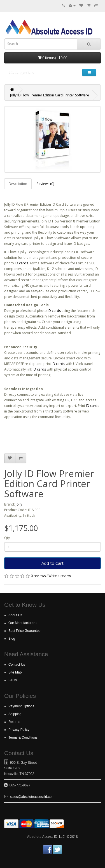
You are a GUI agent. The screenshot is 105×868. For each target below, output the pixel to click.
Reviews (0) (45, 184)
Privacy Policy (19, 730)
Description (18, 184)
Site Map (15, 672)
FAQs (13, 680)
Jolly (19, 504)
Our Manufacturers (22, 623)
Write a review (60, 576)
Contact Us (17, 665)
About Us (15, 615)
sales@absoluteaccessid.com (32, 797)
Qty (7, 538)
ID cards (21, 263)
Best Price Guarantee (25, 631)
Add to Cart (53, 563)
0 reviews (38, 576)
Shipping (15, 714)
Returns (14, 722)
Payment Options (21, 706)
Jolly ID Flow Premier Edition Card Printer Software (50, 95)
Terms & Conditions (23, 737)
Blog (12, 639)
